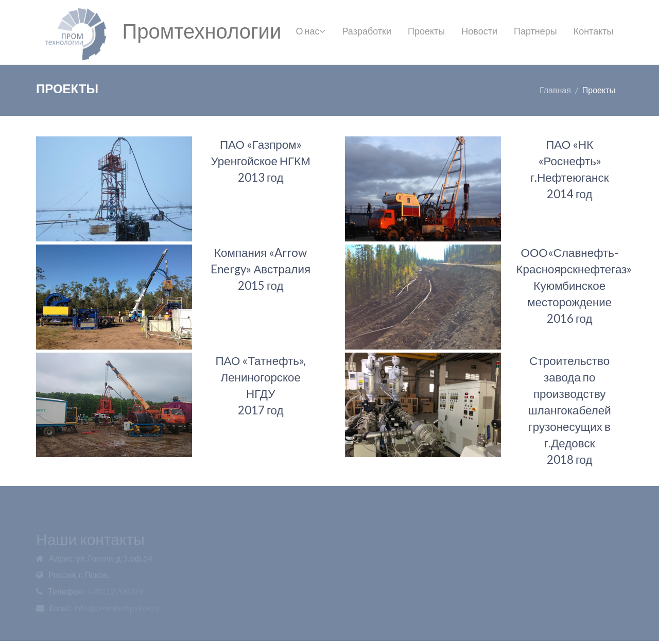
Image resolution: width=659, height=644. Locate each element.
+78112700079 (115, 592)
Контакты (594, 31)
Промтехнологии (202, 31)
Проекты (426, 31)
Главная (555, 90)
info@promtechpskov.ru (117, 609)
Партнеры (535, 31)
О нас (311, 31)
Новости (479, 31)
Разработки (367, 31)
